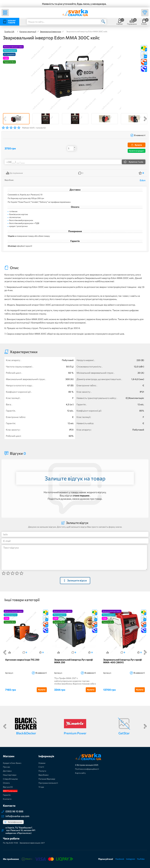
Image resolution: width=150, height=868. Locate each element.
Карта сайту (80, 773)
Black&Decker (26, 733)
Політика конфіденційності (87, 769)
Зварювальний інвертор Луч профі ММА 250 (74, 661)
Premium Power (75, 733)
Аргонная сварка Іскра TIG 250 (22, 660)
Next (145, 119)
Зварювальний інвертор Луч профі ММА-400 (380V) (123, 661)
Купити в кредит (137, 151)
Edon (143, 180)
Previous (5, 119)
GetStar (124, 733)
